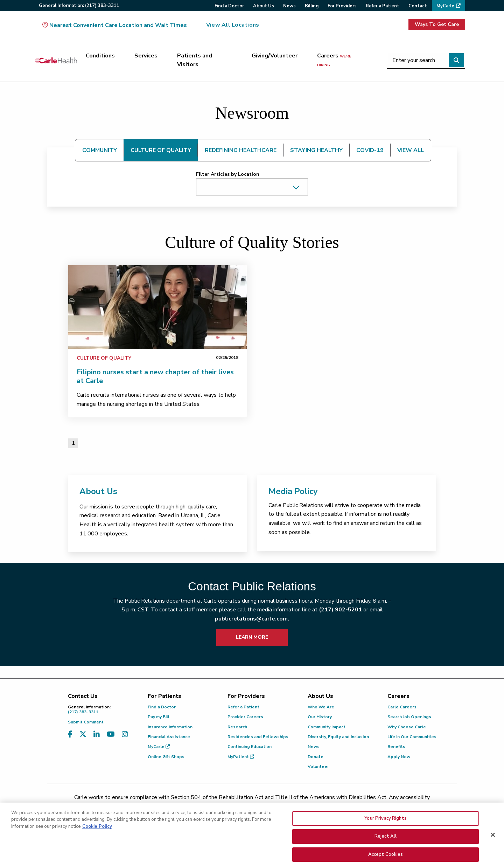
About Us (98, 491)
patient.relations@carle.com (369, 806)
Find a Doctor (162, 707)
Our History (320, 717)
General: (79, 6)
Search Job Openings (409, 717)
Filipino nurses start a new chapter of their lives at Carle (155, 376)
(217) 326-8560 (221, 806)
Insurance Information (170, 727)
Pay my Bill (159, 717)
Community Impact (327, 727)
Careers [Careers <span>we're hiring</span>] (334, 60)
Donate (316, 757)
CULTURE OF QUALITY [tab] (161, 150)
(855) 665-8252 (301, 806)
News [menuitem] (289, 6)
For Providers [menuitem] (342, 6)
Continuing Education (250, 747)
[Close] (493, 852)
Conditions (100, 56)
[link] (157, 307)
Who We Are (321, 707)
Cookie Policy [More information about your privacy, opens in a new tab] (97, 844)
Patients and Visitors (195, 60)
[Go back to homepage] (56, 60)
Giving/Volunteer (275, 56)
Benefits (396, 747)
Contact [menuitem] (418, 6)
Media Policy (293, 491)
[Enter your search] (426, 60)
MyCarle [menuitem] (445, 6)
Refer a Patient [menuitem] (383, 6)
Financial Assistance (169, 737)
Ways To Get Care (437, 24)
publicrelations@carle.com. (252, 619)
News (314, 747)
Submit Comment (86, 722)
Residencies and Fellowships (258, 737)
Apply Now (399, 757)
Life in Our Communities (412, 737)
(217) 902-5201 (340, 610)
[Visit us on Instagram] (125, 734)
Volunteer (318, 767)
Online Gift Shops (166, 757)
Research (237, 727)
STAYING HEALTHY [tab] (316, 150)
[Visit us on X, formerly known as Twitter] (83, 734)
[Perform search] (456, 60)
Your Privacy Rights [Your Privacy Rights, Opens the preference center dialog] (385, 835)
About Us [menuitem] (264, 6)
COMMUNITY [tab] (100, 150)
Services (146, 56)
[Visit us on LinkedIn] (97, 734)
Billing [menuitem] (312, 6)
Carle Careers (402, 707)
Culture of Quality (104, 358)
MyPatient (241, 757)
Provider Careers (245, 717)
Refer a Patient (243, 707)
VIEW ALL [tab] (411, 150)
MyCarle (159, 747)
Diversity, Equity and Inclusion (338, 737)
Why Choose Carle (407, 727)
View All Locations (233, 25)
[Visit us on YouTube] (111, 734)
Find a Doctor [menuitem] (229, 6)
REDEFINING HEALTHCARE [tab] (241, 150)
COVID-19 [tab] (370, 150)
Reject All (386, 854)
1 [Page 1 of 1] (73, 443)
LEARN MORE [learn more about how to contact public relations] (252, 637)
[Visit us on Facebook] (70, 734)
